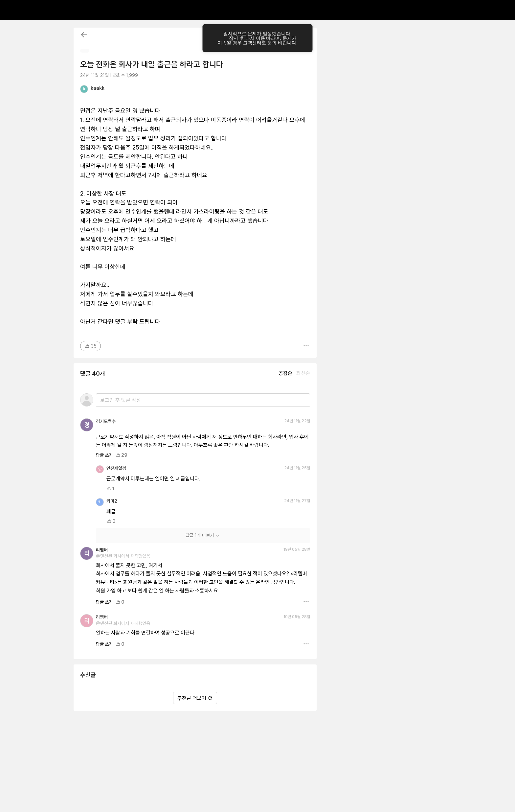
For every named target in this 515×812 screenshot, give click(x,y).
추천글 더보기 (195, 698)
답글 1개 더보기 (203, 535)
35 (90, 346)
